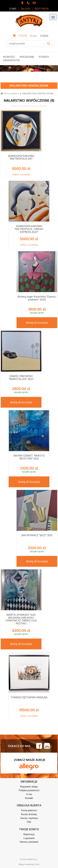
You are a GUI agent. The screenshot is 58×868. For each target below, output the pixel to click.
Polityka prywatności (29, 790)
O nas (13, 9)
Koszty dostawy (29, 814)
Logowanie (29, 838)
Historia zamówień (29, 842)
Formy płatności (29, 810)
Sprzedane (27, 57)
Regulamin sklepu (29, 787)
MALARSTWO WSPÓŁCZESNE (29, 86)
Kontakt (29, 798)
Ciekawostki (11, 60)
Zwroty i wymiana (29, 818)
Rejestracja (42, 9)
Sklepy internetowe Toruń (29, 864)
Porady (44, 57)
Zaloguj (26, 9)
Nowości (9, 57)
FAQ (29, 822)
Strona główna (10, 93)
